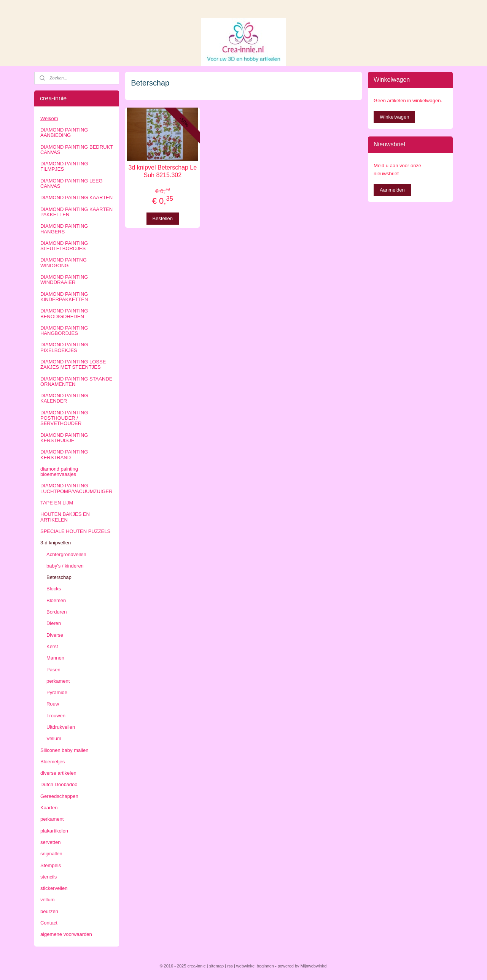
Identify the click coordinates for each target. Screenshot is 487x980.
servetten (50, 842)
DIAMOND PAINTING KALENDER (64, 398)
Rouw (53, 704)
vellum (48, 900)
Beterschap (59, 577)
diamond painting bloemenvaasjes (59, 472)
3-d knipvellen (56, 543)
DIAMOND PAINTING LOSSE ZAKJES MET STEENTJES (73, 364)
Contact (49, 923)
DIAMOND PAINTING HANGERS (64, 229)
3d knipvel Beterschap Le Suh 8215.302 (163, 171)
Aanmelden (392, 190)
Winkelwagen (394, 117)
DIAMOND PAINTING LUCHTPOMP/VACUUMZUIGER (76, 488)
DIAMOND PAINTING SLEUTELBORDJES (64, 246)
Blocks (54, 589)
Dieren (54, 623)
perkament (58, 681)
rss (230, 966)
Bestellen (163, 218)
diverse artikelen (58, 773)
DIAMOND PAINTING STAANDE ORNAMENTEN (76, 381)
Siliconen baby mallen (64, 750)
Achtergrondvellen (66, 554)
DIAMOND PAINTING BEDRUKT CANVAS (77, 150)
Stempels (51, 865)
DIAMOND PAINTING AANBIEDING (64, 132)
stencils (49, 877)
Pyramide (57, 692)
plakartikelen (54, 831)
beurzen (49, 911)
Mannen (55, 658)
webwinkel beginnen (255, 966)
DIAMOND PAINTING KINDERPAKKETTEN (64, 297)
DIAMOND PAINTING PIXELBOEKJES (64, 347)
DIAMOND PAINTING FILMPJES (64, 166)
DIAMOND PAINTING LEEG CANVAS (72, 183)
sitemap (217, 966)
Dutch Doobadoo (59, 784)
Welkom (49, 118)
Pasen (53, 670)
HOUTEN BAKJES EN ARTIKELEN (65, 517)
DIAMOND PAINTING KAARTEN (76, 197)
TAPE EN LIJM (57, 503)
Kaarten (49, 808)
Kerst (52, 646)
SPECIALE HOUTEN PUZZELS (75, 531)
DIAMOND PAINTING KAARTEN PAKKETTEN (76, 212)
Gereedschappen (59, 796)
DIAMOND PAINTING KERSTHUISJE (64, 438)
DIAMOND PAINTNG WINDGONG (64, 262)
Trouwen (56, 716)
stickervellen (54, 888)
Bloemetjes (53, 762)
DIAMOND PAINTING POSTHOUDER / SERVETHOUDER (64, 418)
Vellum (54, 738)
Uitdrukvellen (61, 727)
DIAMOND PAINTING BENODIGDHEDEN (64, 313)
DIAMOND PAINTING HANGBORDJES (64, 331)
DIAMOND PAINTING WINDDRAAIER (64, 280)
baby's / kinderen (65, 566)
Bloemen (56, 600)
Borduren (56, 612)
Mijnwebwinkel (314, 966)
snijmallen (51, 854)
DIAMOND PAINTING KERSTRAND (64, 454)
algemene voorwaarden (66, 934)
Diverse (55, 635)
